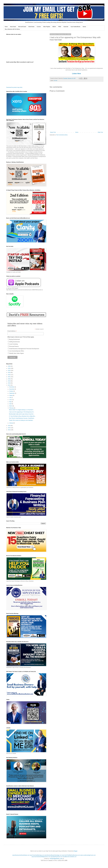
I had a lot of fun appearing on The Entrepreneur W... (22, 412)
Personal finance (14, 346)
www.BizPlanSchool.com (57, 857)
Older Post (100, 132)
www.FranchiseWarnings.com (37, 855)
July (10, 397)
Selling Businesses (15, 342)
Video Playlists (47, 27)
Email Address (12, 331)
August (11, 395)
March (11, 406)
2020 (9, 379)
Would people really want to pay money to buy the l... (22, 414)
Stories (84, 27)
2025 (9, 368)
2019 (9, 381)
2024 (9, 370)
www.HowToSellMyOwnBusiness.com (71, 855)
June (11, 400)
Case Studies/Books (75, 27)
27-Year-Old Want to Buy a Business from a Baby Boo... (22, 416)
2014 (9, 430)
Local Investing (13, 344)
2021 (9, 377)
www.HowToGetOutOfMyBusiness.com (41, 857)
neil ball (55, 80)
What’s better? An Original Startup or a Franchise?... (22, 410)
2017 (9, 385)
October (11, 391)
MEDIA (54, 27)
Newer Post (53, 132)
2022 (9, 375)
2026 (9, 366)
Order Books (31, 27)
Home (6, 27)
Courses (39, 27)
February (12, 408)
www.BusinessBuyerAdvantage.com (53, 855)
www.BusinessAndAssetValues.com (21, 855)
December (12, 387)
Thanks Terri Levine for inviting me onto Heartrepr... (21, 420)
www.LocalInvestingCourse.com (88, 855)
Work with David (22, 27)
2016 (9, 426)
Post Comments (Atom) (62, 135)
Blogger (76, 851)
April (10, 404)
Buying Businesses (15, 339)
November (12, 389)
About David (13, 27)
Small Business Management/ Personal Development (24, 349)
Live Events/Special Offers (17, 351)
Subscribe (66, 27)
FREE (60, 27)
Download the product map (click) (14, 87)
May (10, 402)
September (12, 393)
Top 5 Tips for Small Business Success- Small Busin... (22, 418)
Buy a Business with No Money (12, 29)
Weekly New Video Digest (17, 353)
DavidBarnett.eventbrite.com (70, 857)
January (11, 423)
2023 (9, 373)
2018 (9, 383)
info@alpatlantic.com (56, 858)
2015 (9, 428)
